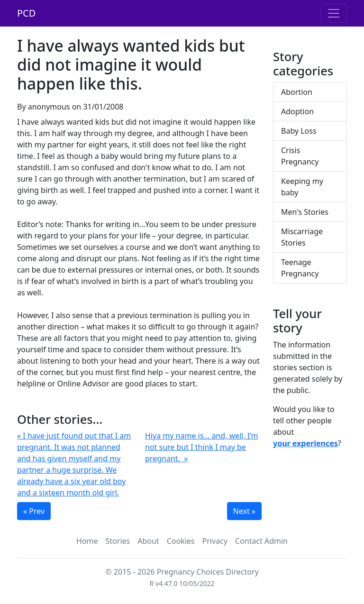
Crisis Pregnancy (300, 156)
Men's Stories (305, 212)
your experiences (305, 443)
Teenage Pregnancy (300, 268)
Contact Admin (261, 541)
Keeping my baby (302, 187)
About (148, 541)
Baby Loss (299, 131)
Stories (118, 541)
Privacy (215, 541)
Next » (244, 511)
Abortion (297, 92)
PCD (26, 13)
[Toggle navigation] (334, 13)
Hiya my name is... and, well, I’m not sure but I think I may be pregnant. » (202, 447)
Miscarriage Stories (302, 237)
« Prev (34, 511)
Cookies (181, 541)
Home (87, 541)
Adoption (297, 111)
